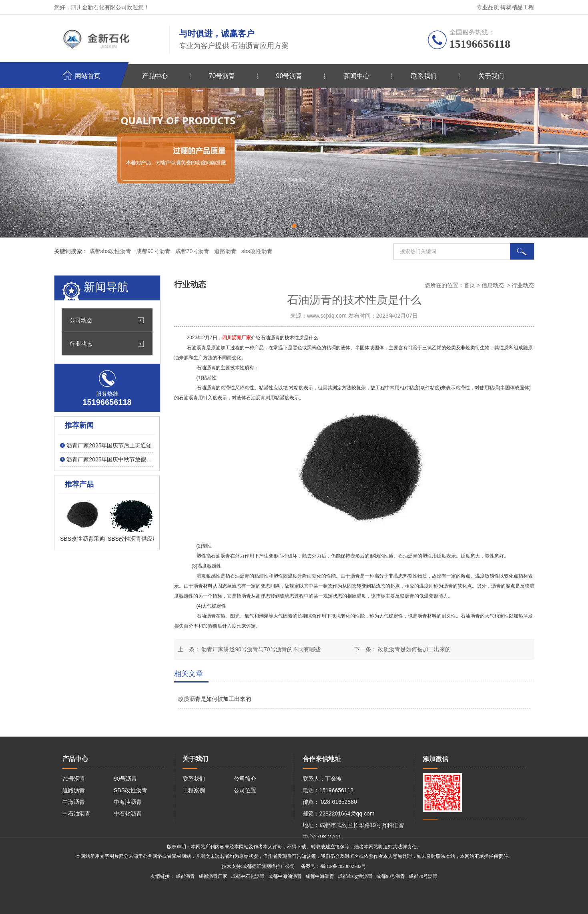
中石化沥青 (128, 813)
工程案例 (194, 790)
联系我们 (424, 76)
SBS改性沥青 (130, 790)
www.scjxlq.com (327, 316)
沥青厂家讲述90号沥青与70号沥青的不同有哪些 (260, 649)
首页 (470, 285)
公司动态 (81, 320)
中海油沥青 (128, 802)
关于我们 (491, 76)
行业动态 (81, 344)
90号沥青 (289, 76)
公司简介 (245, 779)
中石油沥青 (76, 813)
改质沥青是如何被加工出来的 (414, 649)
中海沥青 (74, 802)
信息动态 (493, 285)
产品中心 (155, 76)
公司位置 (245, 790)
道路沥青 (74, 790)
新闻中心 (357, 76)
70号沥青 (222, 76)
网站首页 (88, 76)
